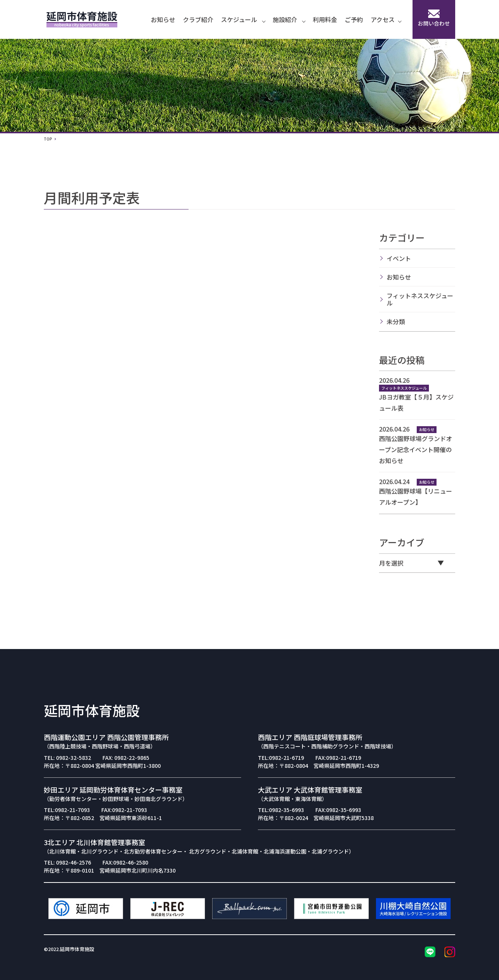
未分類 (396, 321)
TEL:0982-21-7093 (67, 810)
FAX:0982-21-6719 (338, 758)
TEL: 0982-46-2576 (67, 862)
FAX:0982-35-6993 (338, 810)
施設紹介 (289, 19)
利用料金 (325, 19)
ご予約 (354, 19)
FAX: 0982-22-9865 (126, 758)
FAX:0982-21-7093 (124, 810)
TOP (48, 139)
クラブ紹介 (198, 19)
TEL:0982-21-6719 (281, 758)
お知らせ (163, 19)
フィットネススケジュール (420, 299)
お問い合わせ (434, 18)
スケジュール (243, 19)
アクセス (386, 19)
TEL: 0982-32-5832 (67, 758)
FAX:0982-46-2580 (125, 862)
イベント (399, 258)
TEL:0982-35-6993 (281, 810)
